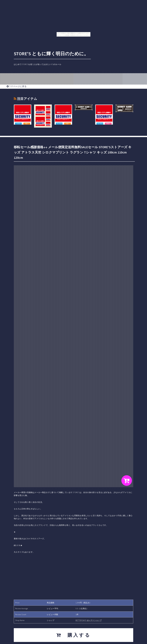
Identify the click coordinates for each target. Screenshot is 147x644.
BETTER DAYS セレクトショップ (89, 620)
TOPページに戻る (17, 86)
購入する (74, 635)
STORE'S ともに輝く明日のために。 (51, 54)
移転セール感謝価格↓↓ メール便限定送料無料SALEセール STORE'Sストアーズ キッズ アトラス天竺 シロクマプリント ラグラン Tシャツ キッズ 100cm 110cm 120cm (73, 152)
